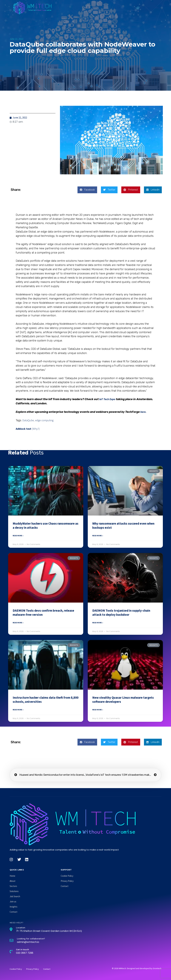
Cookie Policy (67, 876)
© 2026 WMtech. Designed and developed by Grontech (137, 968)
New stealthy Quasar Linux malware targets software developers (123, 699)
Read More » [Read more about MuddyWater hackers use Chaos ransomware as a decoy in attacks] (18, 536)
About (13, 881)
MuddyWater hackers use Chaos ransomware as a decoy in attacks (46, 525)
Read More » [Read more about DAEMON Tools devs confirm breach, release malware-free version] (18, 623)
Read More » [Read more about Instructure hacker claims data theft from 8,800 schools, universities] (18, 710)
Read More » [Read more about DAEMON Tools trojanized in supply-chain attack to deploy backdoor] (98, 623)
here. (143, 412)
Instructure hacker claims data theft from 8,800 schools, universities (46, 699)
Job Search (15, 896)
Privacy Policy (67, 881)
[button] (138, 8)
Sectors (13, 886)
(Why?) (36, 429)
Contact (14, 912)
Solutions (14, 891)
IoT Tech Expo (107, 399)
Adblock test (23, 429)
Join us (13, 902)
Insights (14, 907)
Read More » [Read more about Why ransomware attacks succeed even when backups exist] (98, 536)
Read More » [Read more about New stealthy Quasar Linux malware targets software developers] (98, 710)
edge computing (44, 420)
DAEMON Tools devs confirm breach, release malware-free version (43, 612)
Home (12, 876)
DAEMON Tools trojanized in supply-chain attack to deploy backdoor (121, 612)
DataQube (28, 420)
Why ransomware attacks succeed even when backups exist (123, 525)
